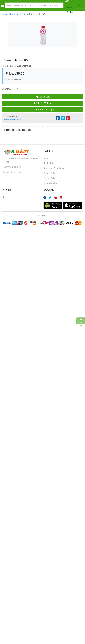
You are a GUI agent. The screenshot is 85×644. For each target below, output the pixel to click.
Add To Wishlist (42, 103)
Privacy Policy (50, 178)
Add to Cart (42, 97)
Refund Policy (50, 173)
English (70, 12)
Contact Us (49, 163)
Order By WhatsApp (42, 110)
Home (5, 14)
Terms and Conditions (54, 168)
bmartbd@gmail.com (13, 172)
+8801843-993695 (12, 120)
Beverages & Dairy (18, 14)
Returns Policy (50, 183)
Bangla (70, 7)
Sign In (80, 5)
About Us (48, 158)
